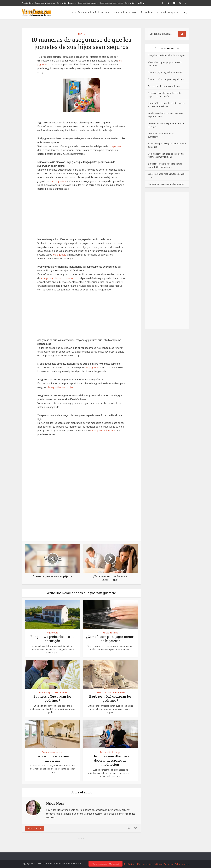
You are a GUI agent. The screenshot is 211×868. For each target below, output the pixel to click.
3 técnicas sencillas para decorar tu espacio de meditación (110, 760)
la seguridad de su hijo (60, 387)
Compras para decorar (45, 3)
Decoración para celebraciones (52, 692)
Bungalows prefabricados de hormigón (52, 639)
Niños (81, 34)
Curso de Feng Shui (168, 12)
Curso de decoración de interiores (90, 12)
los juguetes (59, 255)
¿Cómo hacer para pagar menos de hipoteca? (110, 639)
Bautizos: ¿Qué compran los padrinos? (110, 698)
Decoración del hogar (110, 752)
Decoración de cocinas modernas (52, 758)
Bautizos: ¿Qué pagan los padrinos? (52, 698)
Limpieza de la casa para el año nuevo (166, 184)
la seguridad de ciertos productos (59, 278)
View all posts (34, 828)
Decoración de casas (66, 3)
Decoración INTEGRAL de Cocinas (133, 12)
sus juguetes (59, 181)
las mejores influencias (103, 430)
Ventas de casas (110, 633)
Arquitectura (27, 3)
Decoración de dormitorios (111, 3)
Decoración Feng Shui (135, 3)
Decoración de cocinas (88, 3)
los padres (115, 146)
